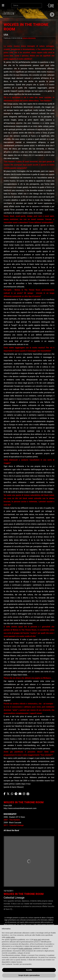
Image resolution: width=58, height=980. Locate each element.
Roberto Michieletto (29, 38)
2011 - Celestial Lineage (14, 825)
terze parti (37, 940)
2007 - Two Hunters (12, 820)
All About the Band (11, 830)
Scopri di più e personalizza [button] (29, 975)
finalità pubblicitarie (25, 948)
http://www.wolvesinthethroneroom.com (20, 808)
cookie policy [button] (10, 937)
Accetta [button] (29, 970)
